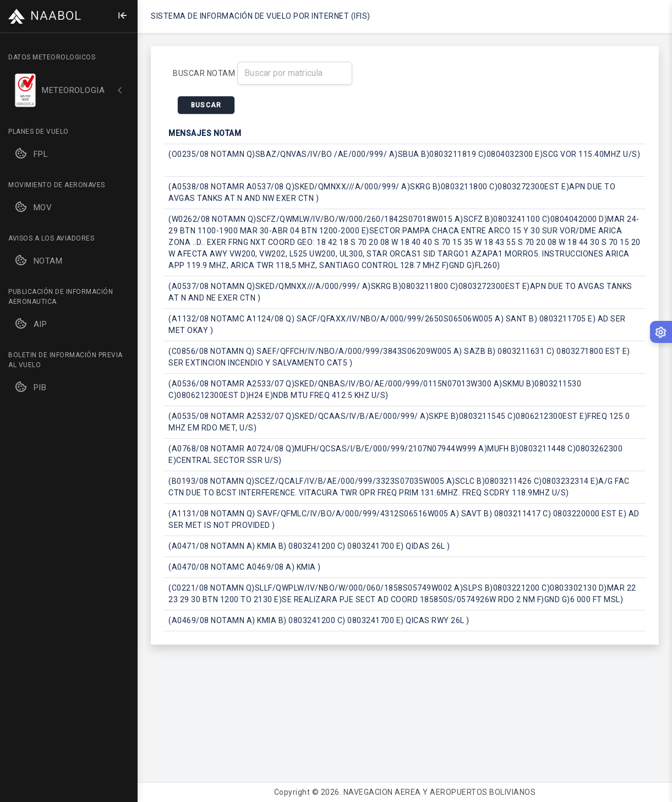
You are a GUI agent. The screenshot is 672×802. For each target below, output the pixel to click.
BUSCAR (206, 105)
